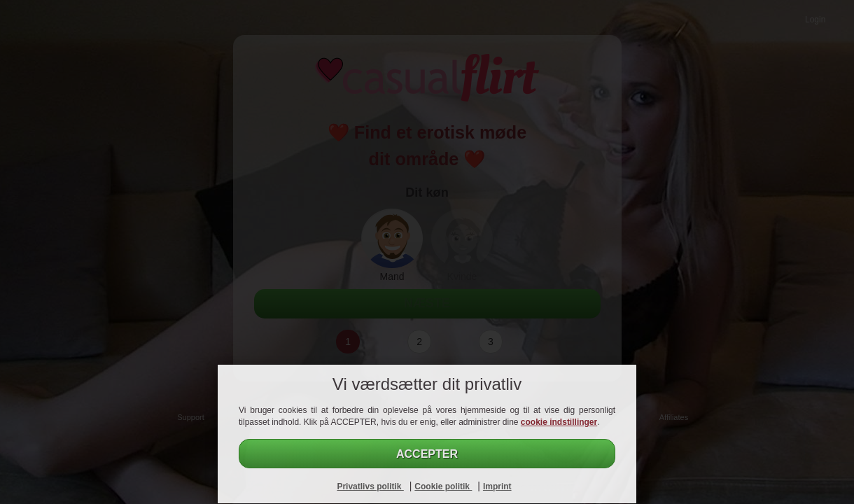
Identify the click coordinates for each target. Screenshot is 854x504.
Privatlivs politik (370, 486)
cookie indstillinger (559, 422)
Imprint (497, 486)
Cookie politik (443, 486)
